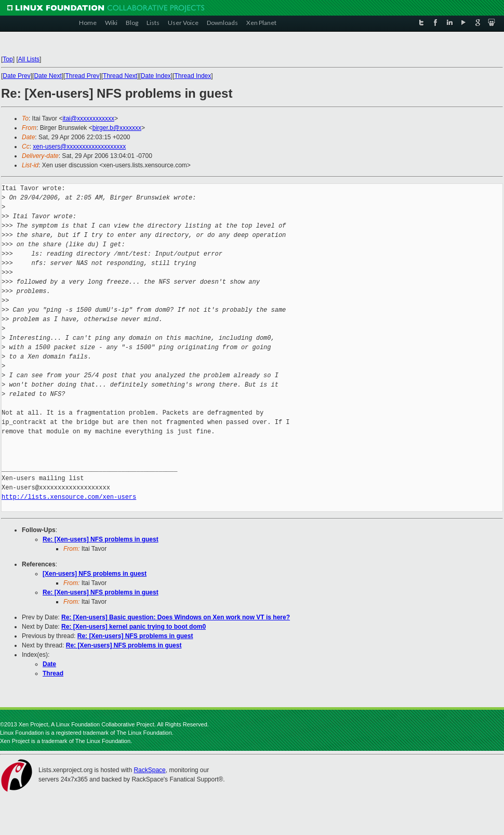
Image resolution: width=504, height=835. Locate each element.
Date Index (156, 76)
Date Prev (16, 76)
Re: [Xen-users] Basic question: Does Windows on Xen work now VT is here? (176, 617)
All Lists (29, 59)
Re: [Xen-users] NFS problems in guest (101, 539)
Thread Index (193, 76)
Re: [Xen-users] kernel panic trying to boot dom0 (134, 627)
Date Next (48, 76)
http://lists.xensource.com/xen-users (69, 497)
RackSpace (149, 770)
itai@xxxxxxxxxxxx (88, 118)
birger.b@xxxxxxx (117, 128)
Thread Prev (82, 76)
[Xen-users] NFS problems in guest (95, 574)
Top (8, 59)
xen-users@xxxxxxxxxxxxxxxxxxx (79, 147)
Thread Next (120, 76)
